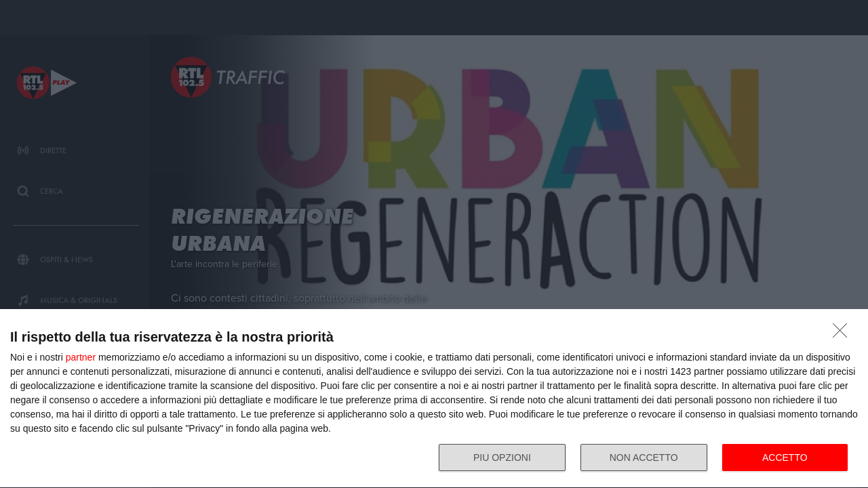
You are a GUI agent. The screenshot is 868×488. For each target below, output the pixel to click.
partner (81, 357)
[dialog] (434, 399)
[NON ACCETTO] (844, 334)
